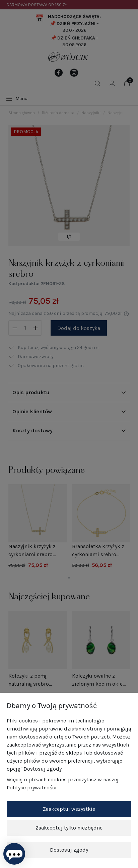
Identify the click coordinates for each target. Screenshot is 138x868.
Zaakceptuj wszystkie (69, 809)
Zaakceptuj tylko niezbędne (69, 828)
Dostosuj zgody (69, 850)
